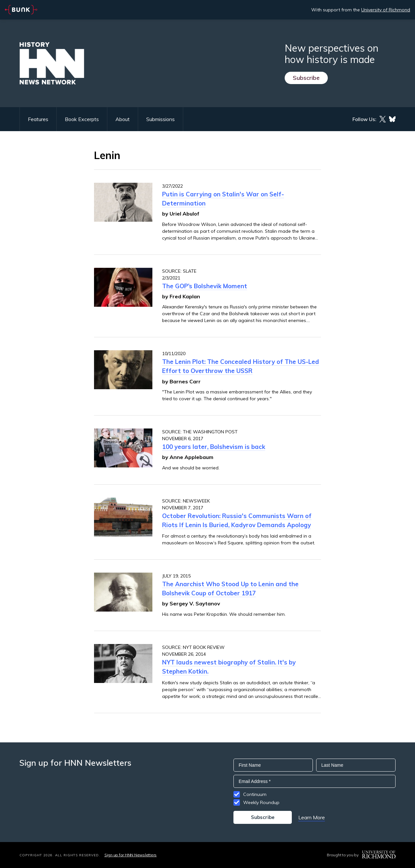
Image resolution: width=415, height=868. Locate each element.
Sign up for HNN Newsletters (130, 855)
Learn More (312, 817)
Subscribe (306, 78)
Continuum (255, 794)
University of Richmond (386, 10)
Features (38, 119)
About (123, 119)
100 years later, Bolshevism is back (214, 447)
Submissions (160, 119)
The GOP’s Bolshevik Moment (205, 286)
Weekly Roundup (261, 802)
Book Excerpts (82, 119)
